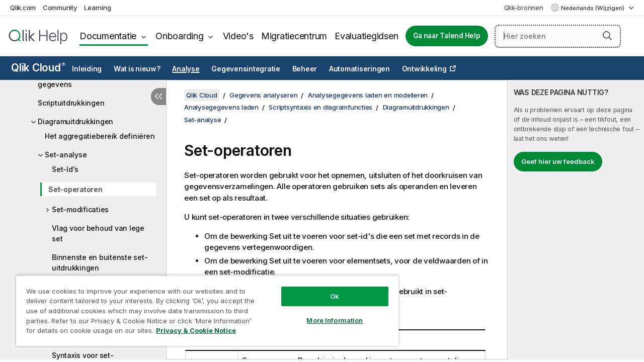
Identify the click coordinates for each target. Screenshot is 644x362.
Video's (238, 36)
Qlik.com (23, 8)
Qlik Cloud (38, 68)
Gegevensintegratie (246, 69)
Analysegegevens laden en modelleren (368, 95)
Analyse (186, 69)
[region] (203, 307)
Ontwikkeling (424, 69)
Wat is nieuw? (137, 69)
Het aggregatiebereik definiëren (100, 136)
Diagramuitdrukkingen (75, 121)
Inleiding (87, 69)
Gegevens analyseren (263, 95)
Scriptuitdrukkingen (71, 103)
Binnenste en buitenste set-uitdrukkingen (100, 262)
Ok (327, 289)
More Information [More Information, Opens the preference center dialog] (327, 313)
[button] (607, 36)
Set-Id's (65, 169)
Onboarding (180, 36)
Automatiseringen (359, 69)
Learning (97, 8)
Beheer (305, 69)
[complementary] (576, 220)
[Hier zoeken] (558, 36)
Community (60, 8)
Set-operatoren (75, 189)
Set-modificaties (80, 209)
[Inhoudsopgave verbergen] (158, 97)
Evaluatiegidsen (366, 36)
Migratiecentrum (294, 36)
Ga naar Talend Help (447, 36)
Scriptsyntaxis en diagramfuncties (320, 107)
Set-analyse (66, 155)
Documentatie (108, 36)
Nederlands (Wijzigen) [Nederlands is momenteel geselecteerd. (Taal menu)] (593, 8)
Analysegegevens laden (221, 107)
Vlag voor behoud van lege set (98, 233)
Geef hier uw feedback (558, 161)
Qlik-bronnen (524, 8)
